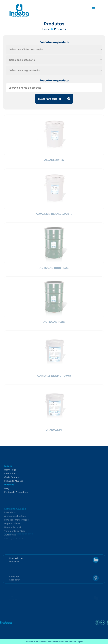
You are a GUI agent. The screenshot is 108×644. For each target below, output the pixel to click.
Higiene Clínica (12, 535)
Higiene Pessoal (13, 538)
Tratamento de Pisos (15, 542)
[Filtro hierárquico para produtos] (54, 49)
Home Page (10, 480)
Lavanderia (10, 523)
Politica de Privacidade (16, 503)
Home (46, 29)
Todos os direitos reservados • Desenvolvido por (54, 642)
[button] (93, 8)
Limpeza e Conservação (16, 531)
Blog (7, 499)
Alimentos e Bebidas (15, 527)
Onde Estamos (12, 488)
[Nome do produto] (54, 88)
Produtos (60, 29)
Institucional (11, 484)
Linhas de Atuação (14, 492)
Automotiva (10, 546)
